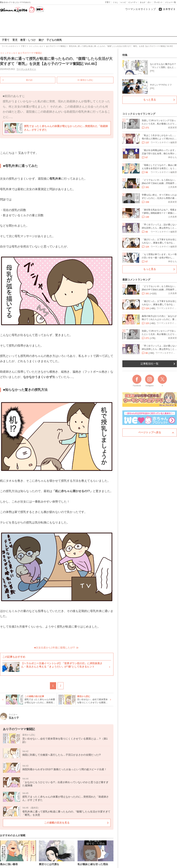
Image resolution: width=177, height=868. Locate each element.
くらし (115, 2)
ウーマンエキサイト (26, 69)
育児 (15, 40)
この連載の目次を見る (57, 823)
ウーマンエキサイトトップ (141, 9)
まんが (143, 2)
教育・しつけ (28, 40)
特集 (125, 55)
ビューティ (133, 2)
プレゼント (158, 2)
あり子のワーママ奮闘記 (30, 53)
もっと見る (150, 100)
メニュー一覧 (170, 2)
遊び (41, 40)
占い (149, 2)
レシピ (123, 2)
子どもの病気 (54, 40)
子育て (108, 2)
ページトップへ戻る (150, 432)
